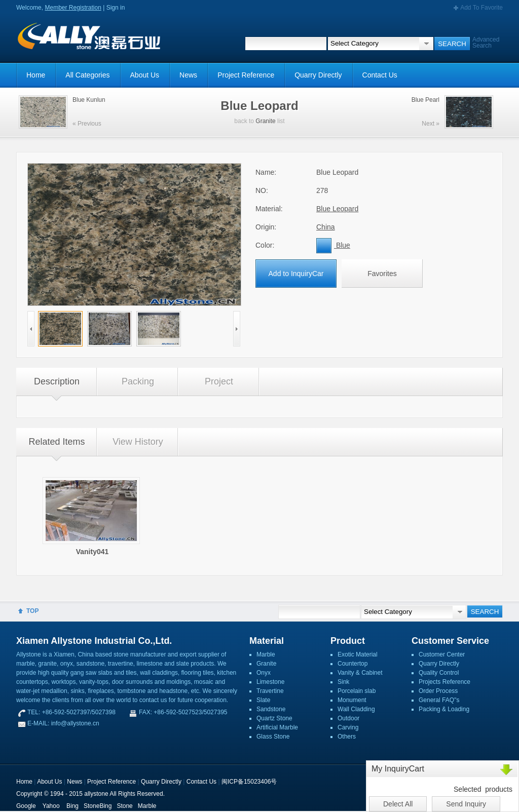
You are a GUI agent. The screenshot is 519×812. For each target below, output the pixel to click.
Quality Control (439, 673)
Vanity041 (92, 552)
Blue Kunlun (89, 100)
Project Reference (246, 75)
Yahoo (51, 806)
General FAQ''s (439, 700)
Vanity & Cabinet (360, 673)
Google (26, 806)
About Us (145, 75)
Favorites (382, 274)
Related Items (57, 442)
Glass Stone (273, 737)
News (188, 75)
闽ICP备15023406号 (249, 782)
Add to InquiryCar (296, 274)
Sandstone (271, 709)
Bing (72, 806)
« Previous (87, 124)
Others (347, 737)
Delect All (398, 804)
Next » (431, 124)
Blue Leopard (337, 209)
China (326, 227)
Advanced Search (486, 43)
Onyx (264, 673)
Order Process (438, 691)
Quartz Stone (274, 718)
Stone (124, 806)
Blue (333, 245)
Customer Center (442, 654)
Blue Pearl (425, 100)
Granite (265, 121)
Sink (343, 682)
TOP (32, 611)
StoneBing (98, 806)
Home (36, 75)
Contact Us (380, 75)
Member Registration (73, 8)
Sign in (116, 8)
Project (219, 381)
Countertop (353, 664)
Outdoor (348, 718)
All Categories (87, 75)
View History (138, 442)
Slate (263, 700)
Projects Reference (444, 682)
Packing (138, 381)
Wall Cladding (356, 709)
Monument (352, 700)
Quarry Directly (318, 75)
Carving (348, 727)
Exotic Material (358, 654)
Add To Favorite (481, 8)
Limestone (270, 682)
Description (57, 381)
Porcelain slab (357, 691)
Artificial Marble (277, 727)
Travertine (270, 691)
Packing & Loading (444, 709)
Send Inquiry (466, 804)
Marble (266, 654)
